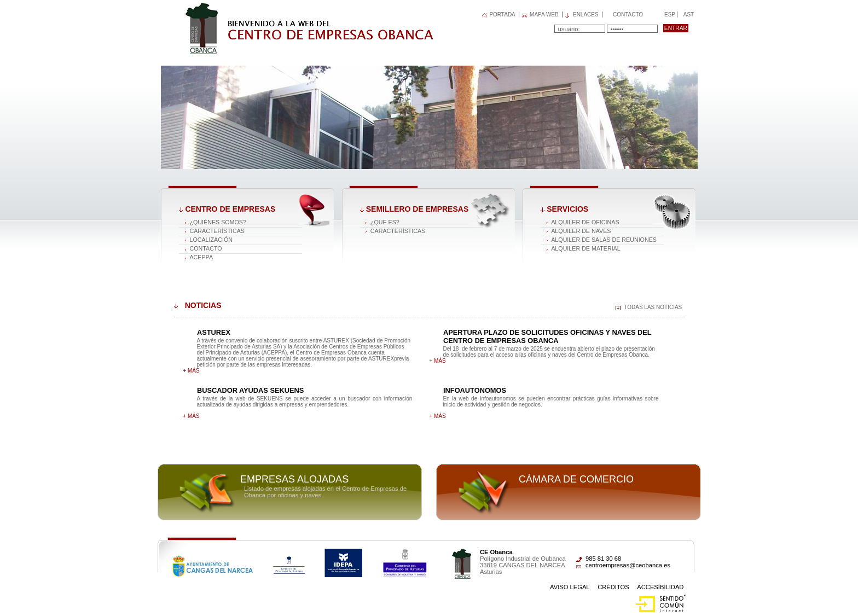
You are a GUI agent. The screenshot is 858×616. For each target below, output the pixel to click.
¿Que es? (385, 222)
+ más (191, 371)
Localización (211, 240)
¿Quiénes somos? (218, 222)
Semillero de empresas (417, 209)
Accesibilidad (660, 587)
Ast (688, 14)
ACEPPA (201, 257)
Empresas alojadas (294, 479)
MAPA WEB (544, 14)
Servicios (567, 209)
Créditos (613, 587)
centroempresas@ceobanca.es (628, 565)
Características (217, 231)
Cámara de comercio (576, 479)
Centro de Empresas (230, 209)
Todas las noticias (653, 307)
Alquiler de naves (581, 231)
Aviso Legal (570, 587)
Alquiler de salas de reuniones (604, 240)
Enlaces (586, 14)
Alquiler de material (586, 248)
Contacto (628, 14)
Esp (669, 14)
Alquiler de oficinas (585, 222)
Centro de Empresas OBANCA (248, 7)
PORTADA (502, 14)
